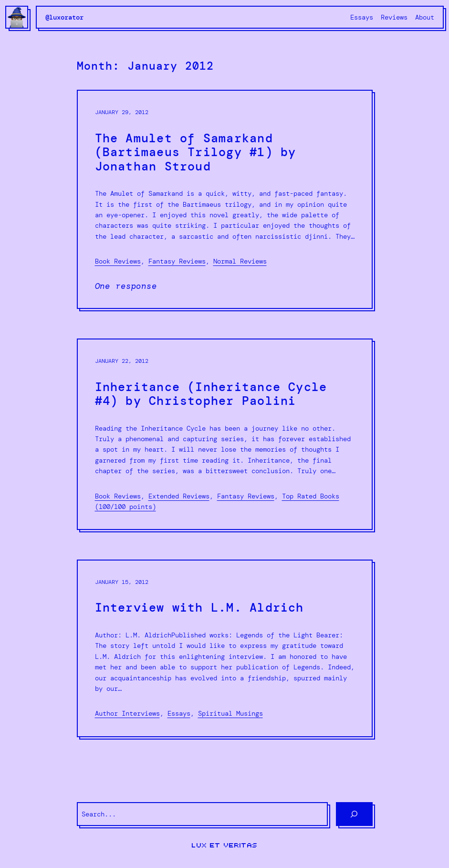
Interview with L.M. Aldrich (199, 608)
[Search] (354, 814)
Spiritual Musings (230, 713)
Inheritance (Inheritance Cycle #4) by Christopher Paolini (211, 395)
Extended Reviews (179, 496)
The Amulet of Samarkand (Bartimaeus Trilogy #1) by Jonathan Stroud (196, 153)
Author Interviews (127, 713)
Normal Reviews (240, 261)
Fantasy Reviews (177, 261)
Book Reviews (118, 261)
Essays (179, 713)
